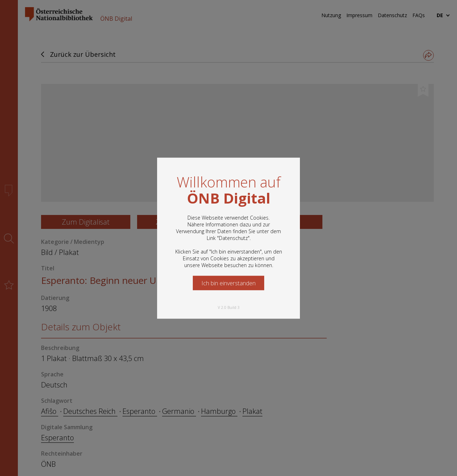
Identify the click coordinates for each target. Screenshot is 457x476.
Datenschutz (233, 238)
